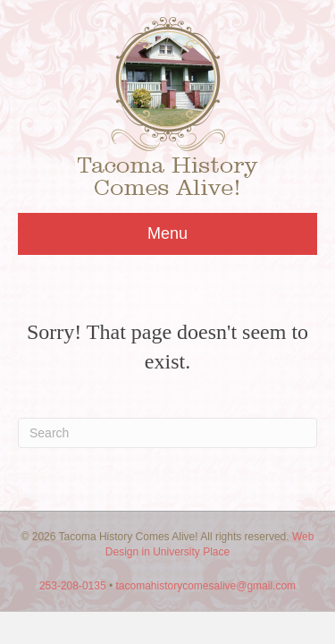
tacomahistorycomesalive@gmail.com (206, 586)
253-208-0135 (73, 586)
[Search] (167, 433)
